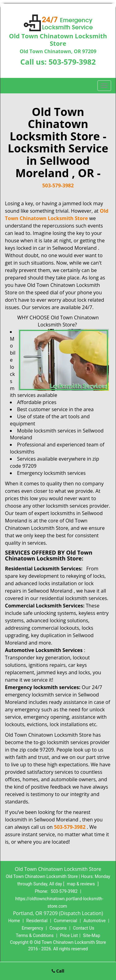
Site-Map (92, 935)
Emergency (32, 928)
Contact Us (84, 928)
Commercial (65, 921)
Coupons (58, 928)
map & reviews (81, 884)
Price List (69, 935)
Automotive (95, 921)
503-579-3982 (72, 62)
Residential (37, 921)
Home (14, 921)
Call (58, 971)
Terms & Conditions (35, 935)
